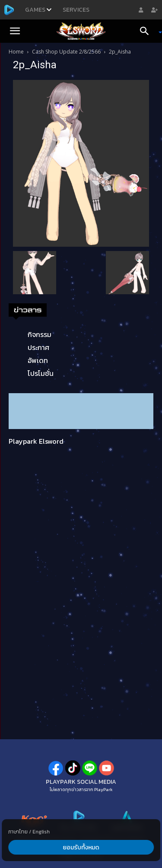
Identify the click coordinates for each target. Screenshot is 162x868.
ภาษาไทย (18, 832)
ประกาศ (38, 347)
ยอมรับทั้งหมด (81, 847)
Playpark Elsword (36, 441)
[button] (15, 31)
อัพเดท (38, 360)
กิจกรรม (40, 334)
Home (16, 52)
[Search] (147, 31)
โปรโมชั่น (41, 373)
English (41, 832)
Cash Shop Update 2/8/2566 (66, 52)
